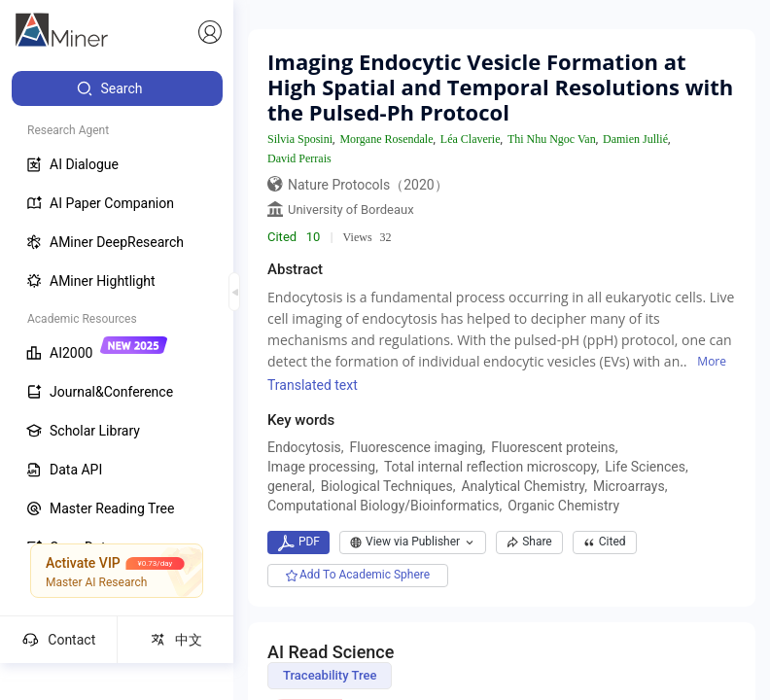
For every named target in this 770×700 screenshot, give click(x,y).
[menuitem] (117, 88)
